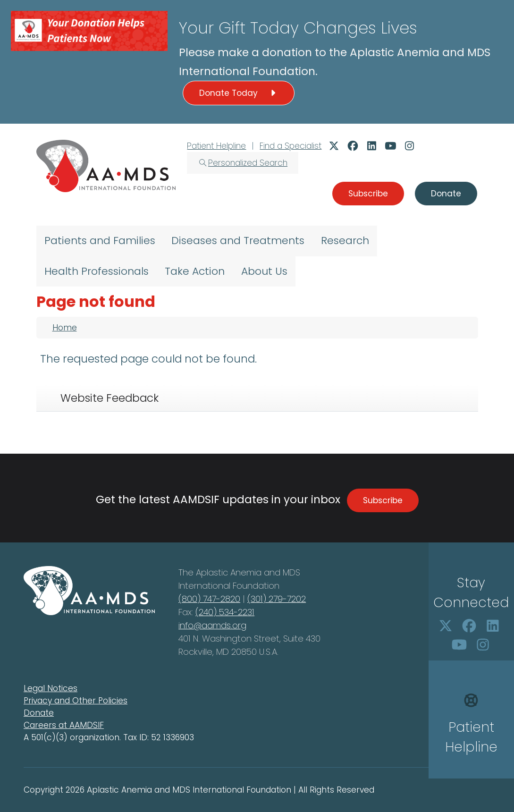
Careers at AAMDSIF (64, 725)
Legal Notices (51, 688)
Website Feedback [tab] (110, 398)
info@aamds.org (212, 625)
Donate (39, 713)
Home (65, 328)
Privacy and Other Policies (76, 701)
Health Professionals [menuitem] (97, 271)
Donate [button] (446, 194)
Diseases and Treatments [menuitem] (238, 241)
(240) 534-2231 (225, 612)
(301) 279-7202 (277, 599)
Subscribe (383, 500)
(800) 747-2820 (209, 599)
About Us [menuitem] (264, 271)
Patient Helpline (216, 146)
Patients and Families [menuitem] (100, 241)
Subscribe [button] (368, 194)
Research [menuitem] (345, 241)
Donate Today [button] (239, 93)
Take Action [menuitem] (195, 271)
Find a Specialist (291, 146)
